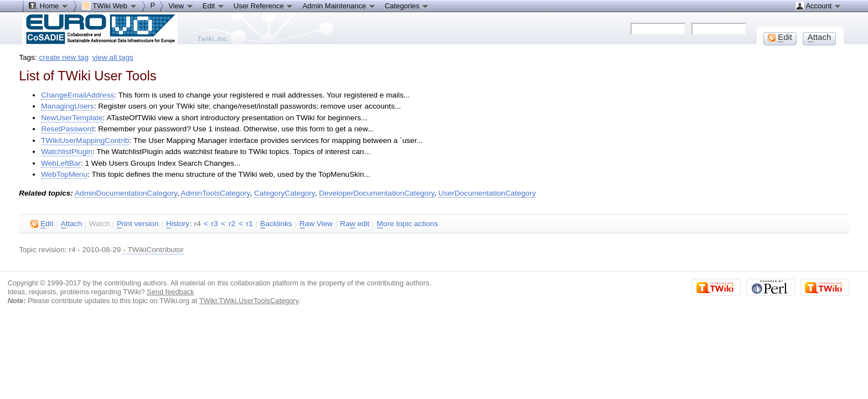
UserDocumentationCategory (487, 193)
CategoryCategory (285, 193)
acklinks (276, 224)
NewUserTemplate (72, 118)
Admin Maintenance (339, 6)
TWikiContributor (156, 250)
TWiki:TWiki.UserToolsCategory (249, 301)
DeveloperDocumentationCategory (376, 193)
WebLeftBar (61, 163)
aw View (316, 224)
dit (42, 224)
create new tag (64, 57)
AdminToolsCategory (216, 193)
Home (49, 6)
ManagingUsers (68, 106)
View (181, 6)
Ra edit (355, 224)
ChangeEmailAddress (77, 95)
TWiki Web (110, 6)
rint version (138, 224)
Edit (214, 6)
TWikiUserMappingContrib (85, 140)
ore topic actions (408, 224)
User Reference (264, 6)
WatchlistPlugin (67, 152)
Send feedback (170, 292)
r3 (214, 224)
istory (178, 224)
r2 (232, 224)
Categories (407, 6)
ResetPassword (68, 129)
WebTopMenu (64, 174)
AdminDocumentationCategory (126, 193)
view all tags (113, 57)
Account (818, 6)
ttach (72, 224)
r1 (250, 224)
